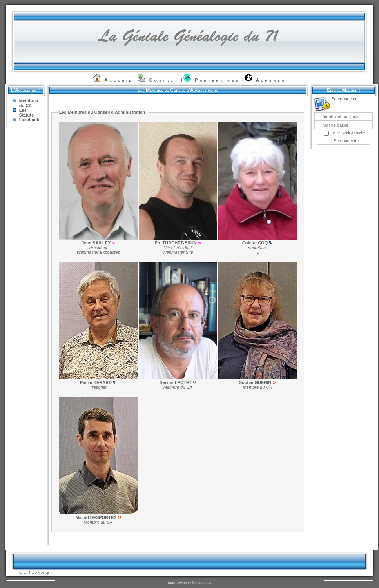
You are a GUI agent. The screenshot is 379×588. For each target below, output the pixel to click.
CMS (172, 583)
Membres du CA (29, 103)
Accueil (119, 80)
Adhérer (271, 80)
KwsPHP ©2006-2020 (194, 583)
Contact (164, 80)
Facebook (29, 120)
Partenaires (217, 80)
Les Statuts (26, 113)
